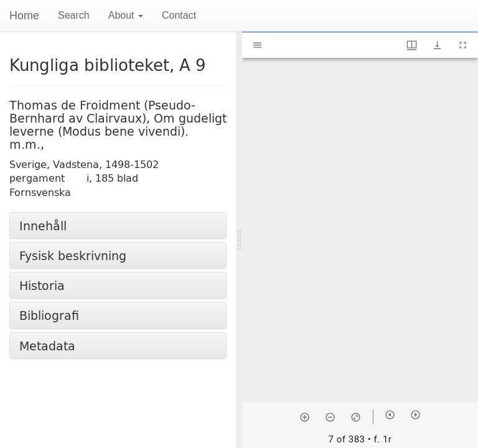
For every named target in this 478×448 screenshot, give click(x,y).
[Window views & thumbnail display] (412, 45)
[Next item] (415, 415)
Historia (42, 285)
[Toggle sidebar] (257, 45)
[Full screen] (463, 45)
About (126, 15)
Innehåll (43, 226)
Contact (179, 15)
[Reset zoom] (356, 417)
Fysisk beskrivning (73, 255)
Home (24, 16)
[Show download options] (437, 45)
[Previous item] (390, 415)
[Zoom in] (305, 417)
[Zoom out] (330, 417)
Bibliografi (49, 315)
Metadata (47, 346)
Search (74, 15)
